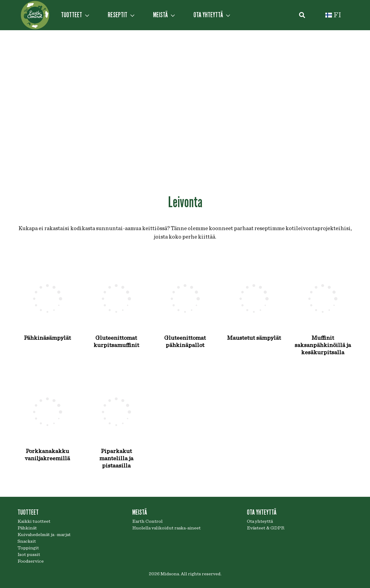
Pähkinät (27, 528)
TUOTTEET (75, 15)
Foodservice (31, 561)
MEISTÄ (164, 15)
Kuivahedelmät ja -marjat (44, 535)
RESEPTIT (121, 15)
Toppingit (28, 548)
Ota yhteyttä (260, 521)
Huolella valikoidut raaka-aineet (166, 528)
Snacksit (27, 541)
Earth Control (147, 521)
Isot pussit (29, 554)
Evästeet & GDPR (266, 528)
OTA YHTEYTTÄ (212, 15)
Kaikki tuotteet (34, 521)
